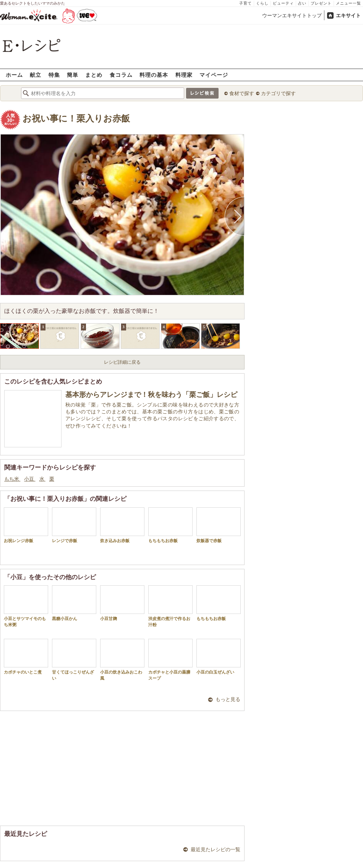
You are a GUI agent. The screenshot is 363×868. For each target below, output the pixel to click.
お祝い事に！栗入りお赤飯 (76, 119)
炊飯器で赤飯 (219, 525)
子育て (246, 3)
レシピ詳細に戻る (122, 362)
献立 (36, 75)
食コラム (121, 75)
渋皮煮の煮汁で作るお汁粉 (170, 606)
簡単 (73, 75)
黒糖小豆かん (74, 603)
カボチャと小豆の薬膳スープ (170, 659)
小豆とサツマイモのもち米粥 (26, 606)
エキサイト (348, 15)
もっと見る (228, 699)
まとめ (94, 75)
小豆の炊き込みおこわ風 (122, 659)
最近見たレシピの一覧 (216, 849)
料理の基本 (154, 75)
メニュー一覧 (348, 3)
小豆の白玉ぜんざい (219, 657)
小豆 (30, 479)
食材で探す (242, 93)
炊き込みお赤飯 (122, 525)
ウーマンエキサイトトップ (292, 15)
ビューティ (283, 3)
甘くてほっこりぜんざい (74, 659)
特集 (54, 75)
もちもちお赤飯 (170, 525)
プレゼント (321, 3)
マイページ (214, 75)
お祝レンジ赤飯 (26, 525)
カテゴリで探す (278, 93)
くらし (262, 3)
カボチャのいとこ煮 (26, 657)
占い (302, 3)
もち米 (12, 479)
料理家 (184, 75)
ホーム (14, 75)
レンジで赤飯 (74, 525)
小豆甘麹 (122, 603)
